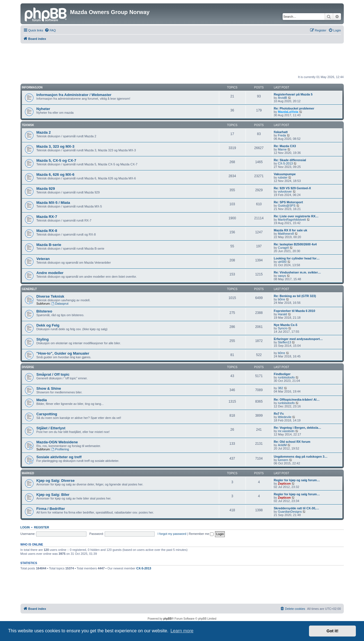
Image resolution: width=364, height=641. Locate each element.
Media (42, 400)
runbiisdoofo (286, 377)
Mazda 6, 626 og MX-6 (56, 174)
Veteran (43, 259)
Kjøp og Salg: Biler (53, 495)
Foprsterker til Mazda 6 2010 (295, 311)
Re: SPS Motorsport (289, 202)
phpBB (168, 619)
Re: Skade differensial (290, 160)
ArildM (282, 445)
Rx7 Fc (279, 414)
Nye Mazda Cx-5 (286, 325)
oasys (282, 276)
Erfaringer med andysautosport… (298, 339)
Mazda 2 (44, 132)
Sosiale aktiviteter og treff (59, 457)
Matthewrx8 (286, 234)
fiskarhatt (281, 132)
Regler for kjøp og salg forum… (297, 480)
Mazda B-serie (49, 245)
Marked (28, 473)
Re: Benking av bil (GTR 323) (295, 296)
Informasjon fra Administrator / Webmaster (74, 95)
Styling (43, 339)
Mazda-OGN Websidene (57, 442)
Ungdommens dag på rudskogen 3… (301, 457)
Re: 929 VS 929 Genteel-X (293, 188)
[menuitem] (50, 30)
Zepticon (284, 483)
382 (280, 388)
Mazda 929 (46, 189)
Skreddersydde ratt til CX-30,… (297, 508)
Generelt (29, 289)
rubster (283, 177)
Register (42, 527)
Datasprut (60, 304)
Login (25, 527)
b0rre (281, 299)
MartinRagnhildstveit (292, 220)
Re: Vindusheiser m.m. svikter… (297, 272)
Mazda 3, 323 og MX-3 (56, 146)
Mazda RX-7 (47, 217)
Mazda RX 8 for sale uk (291, 230)
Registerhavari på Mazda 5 (293, 94)
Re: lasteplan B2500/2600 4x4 (295, 244)
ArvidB (282, 98)
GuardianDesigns (290, 512)
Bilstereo (44, 311)
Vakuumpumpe (285, 174)
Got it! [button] (333, 631)
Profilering (60, 449)
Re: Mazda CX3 (285, 146)
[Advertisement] (182, 59)
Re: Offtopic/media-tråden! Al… (297, 400)
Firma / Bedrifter (51, 509)
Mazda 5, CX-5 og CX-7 (56, 160)
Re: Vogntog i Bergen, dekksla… (298, 428)
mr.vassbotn (286, 431)
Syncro (283, 328)
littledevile (285, 417)
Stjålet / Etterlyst (51, 428)
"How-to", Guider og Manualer (63, 353)
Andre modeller (50, 273)
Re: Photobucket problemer (294, 108)
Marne (282, 149)
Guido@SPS (287, 206)
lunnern (283, 460)
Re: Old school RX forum (292, 442)
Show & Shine (49, 388)
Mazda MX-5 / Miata (53, 203)
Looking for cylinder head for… (297, 258)
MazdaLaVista (288, 112)
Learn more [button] (182, 631)
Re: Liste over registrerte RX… (296, 216)
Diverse (28, 367)
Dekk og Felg (48, 325)
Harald (282, 314)
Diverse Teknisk (50, 296)
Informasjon (32, 87)
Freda (282, 135)
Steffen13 (284, 342)
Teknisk (28, 125)
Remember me (201, 534)
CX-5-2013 (285, 163)
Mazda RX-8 (47, 231)
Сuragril (283, 248)
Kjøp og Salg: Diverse (56, 481)
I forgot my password (172, 534)
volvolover (285, 191)
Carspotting (47, 414)
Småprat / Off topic (53, 374)
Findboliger (282, 374)
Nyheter (43, 109)
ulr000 (282, 262)
